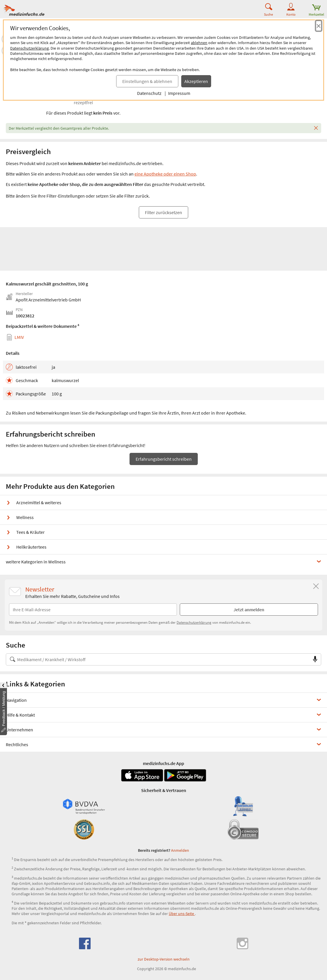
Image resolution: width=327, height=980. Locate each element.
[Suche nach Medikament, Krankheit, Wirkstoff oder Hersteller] (158, 659)
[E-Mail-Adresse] (93, 610)
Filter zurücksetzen (163, 212)
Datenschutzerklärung (29, 48)
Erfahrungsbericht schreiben (164, 459)
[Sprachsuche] (315, 659)
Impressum (179, 93)
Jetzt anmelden (249, 610)
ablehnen (199, 43)
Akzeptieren (196, 81)
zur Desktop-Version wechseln (164, 959)
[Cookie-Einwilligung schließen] (319, 26)
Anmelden (180, 850)
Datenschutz (149, 93)
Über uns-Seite (182, 914)
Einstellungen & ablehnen (147, 81)
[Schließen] (316, 128)
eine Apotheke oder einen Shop (165, 174)
